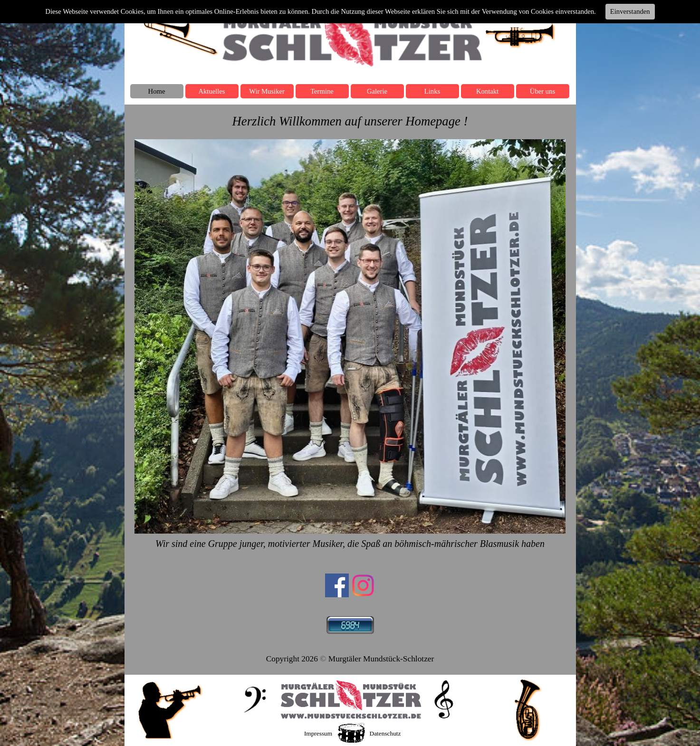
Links (432, 91)
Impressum (318, 733)
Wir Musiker (267, 91)
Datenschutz (385, 733)
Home (157, 91)
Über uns (542, 91)
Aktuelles (211, 91)
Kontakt (487, 91)
